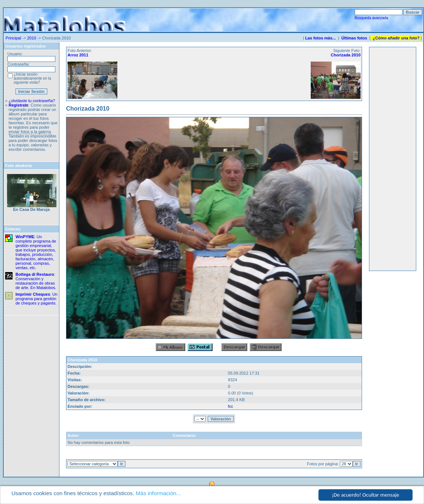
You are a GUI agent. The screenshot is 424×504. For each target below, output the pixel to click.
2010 (31, 38)
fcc (231, 406)
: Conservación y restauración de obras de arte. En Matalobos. (36, 281)
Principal (13, 38)
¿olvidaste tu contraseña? (32, 101)
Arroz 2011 (78, 55)
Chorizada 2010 (346, 55)
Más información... (158, 493)
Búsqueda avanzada (371, 18)
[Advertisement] (393, 159)
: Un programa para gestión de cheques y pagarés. (37, 299)
